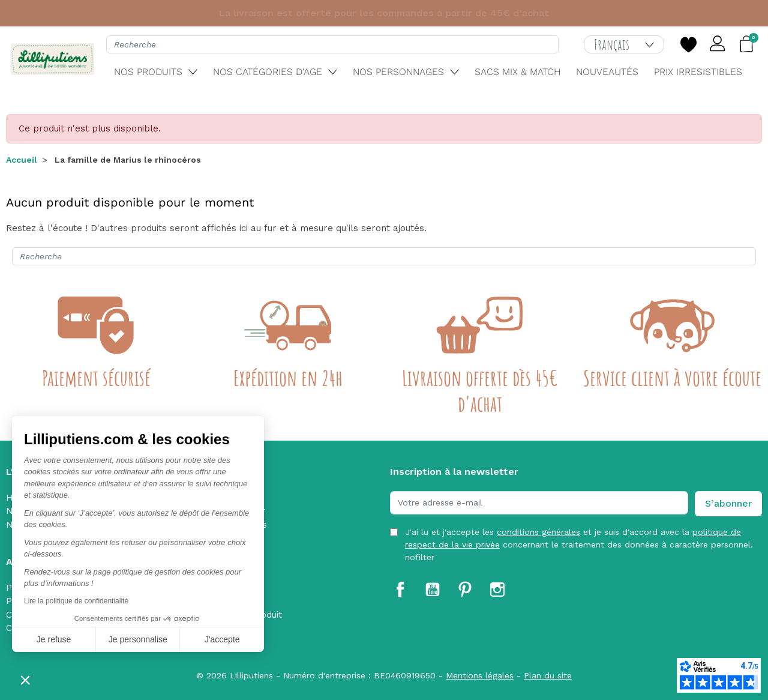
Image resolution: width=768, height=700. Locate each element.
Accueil (22, 160)
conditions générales (538, 532)
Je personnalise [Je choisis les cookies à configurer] (138, 639)
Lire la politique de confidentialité (76, 601)
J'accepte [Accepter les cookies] (222, 639)
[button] (25, 680)
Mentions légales (480, 675)
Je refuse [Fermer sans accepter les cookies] (54, 639)
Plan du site (548, 675)
